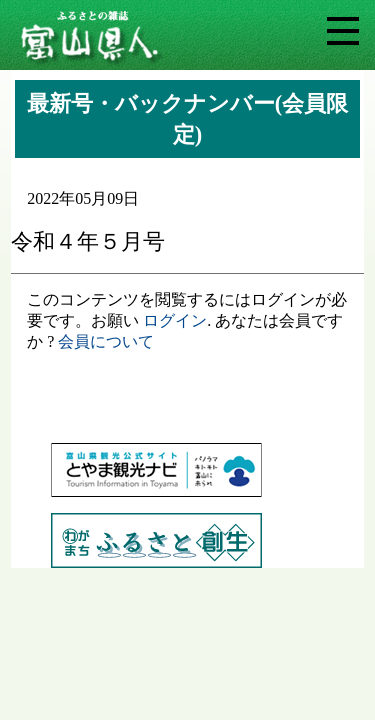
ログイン (175, 320)
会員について (106, 341)
